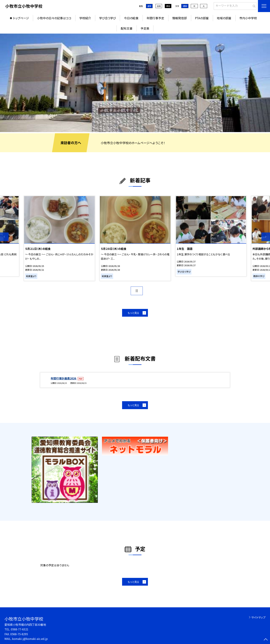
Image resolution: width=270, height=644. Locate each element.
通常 (149, 6)
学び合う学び (108, 18)
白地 (159, 6)
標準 (185, 6)
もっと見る (133, 313)
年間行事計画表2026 (64, 378)
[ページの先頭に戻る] (266, 640)
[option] (135, 83)
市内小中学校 (248, 18)
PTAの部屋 (202, 18)
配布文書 (127, 28)
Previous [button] (4, 237)
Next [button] (266, 237)
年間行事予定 (155, 18)
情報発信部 (180, 18)
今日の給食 (131, 18)
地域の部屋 (224, 18)
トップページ (21, 18)
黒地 (168, 6)
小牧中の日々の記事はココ (54, 18)
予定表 (145, 28)
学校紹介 (85, 18)
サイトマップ (258, 617)
